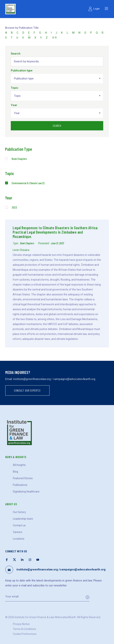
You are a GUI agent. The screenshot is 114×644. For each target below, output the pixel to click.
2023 (14, 207)
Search (16, 54)
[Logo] (10, 9)
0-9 (54, 38)
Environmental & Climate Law (28, 183)
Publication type (22, 71)
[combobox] (57, 79)
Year (14, 105)
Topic (15, 88)
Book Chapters (19, 159)
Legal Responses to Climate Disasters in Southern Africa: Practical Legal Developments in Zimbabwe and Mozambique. (55, 232)
